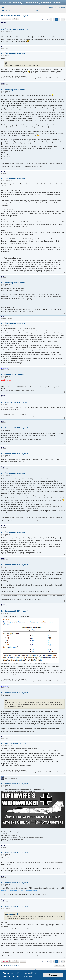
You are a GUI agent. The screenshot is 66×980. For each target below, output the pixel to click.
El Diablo (8, 777)
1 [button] (54, 19)
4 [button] (62, 19)
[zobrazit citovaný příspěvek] (17, 914)
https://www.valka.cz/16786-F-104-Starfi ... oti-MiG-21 (19, 890)
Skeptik (3, 83)
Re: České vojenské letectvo (15, 29)
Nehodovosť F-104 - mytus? (15, 15)
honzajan (4, 23)
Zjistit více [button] (28, 976)
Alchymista (4, 368)
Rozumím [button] (53, 975)
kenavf (3, 47)
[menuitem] (4, 7)
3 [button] (59, 19)
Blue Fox (4, 172)
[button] (51, 19)
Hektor (3, 317)
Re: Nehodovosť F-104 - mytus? (14, 402)
